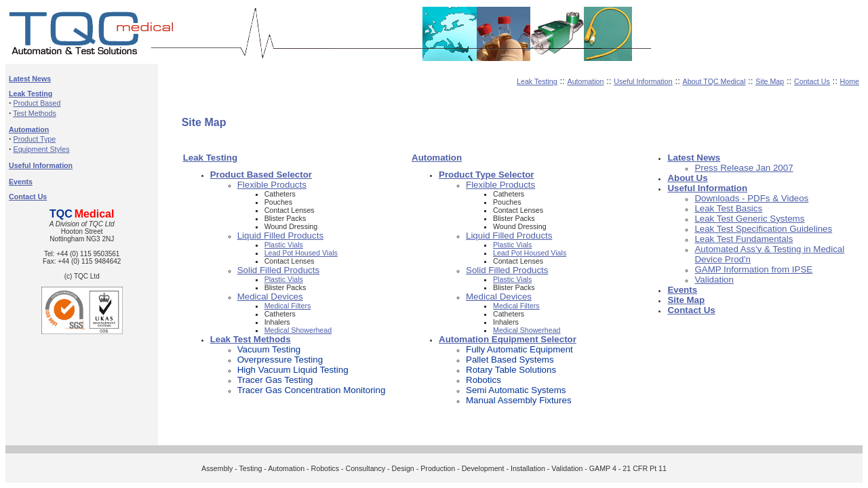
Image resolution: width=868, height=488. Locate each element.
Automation (586, 81)
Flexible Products (272, 185)
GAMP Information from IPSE (753, 269)
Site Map (770, 81)
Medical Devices (270, 297)
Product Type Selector (486, 175)
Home (850, 81)
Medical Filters (288, 306)
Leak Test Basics (728, 208)
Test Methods (34, 113)
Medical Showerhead (298, 330)
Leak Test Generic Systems (749, 219)
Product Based (37, 103)
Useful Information (643, 81)
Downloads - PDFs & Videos (751, 198)
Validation (714, 280)
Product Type (35, 139)
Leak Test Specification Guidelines (763, 229)
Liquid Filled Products (280, 236)
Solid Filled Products (279, 270)
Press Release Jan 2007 (744, 168)
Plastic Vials (284, 245)
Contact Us (812, 81)
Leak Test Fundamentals (744, 239)
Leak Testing (537, 81)
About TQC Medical (714, 81)
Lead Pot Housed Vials (301, 253)
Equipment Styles (42, 149)
